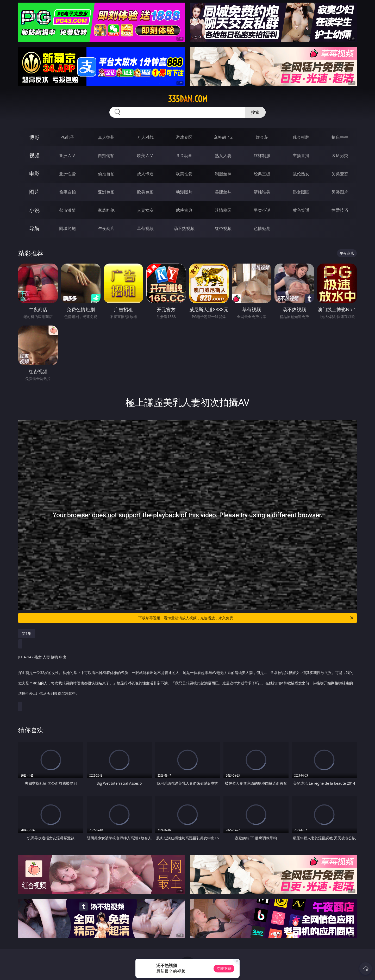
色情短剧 (262, 228)
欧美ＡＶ (145, 155)
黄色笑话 (301, 210)
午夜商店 (106, 228)
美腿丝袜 (223, 192)
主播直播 (301, 155)
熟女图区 (301, 192)
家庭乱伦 (106, 210)
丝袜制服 (262, 155)
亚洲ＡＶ (67, 155)
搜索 (255, 112)
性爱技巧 (340, 210)
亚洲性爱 (67, 174)
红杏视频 (223, 228)
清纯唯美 (262, 192)
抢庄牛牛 (340, 137)
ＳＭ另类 (340, 155)
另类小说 (262, 210)
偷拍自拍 (106, 174)
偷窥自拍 (67, 192)
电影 (34, 174)
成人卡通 (145, 174)
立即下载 (224, 968)
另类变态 (340, 174)
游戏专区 (184, 137)
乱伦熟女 (301, 174)
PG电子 (67, 137)
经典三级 (262, 174)
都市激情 (67, 210)
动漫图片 (184, 192)
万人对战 (145, 137)
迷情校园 (223, 210)
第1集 (27, 633)
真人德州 (106, 137)
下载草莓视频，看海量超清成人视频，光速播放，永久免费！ (246, 618)
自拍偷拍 (106, 155)
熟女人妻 (223, 155)
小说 (34, 210)
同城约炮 (67, 228)
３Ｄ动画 (184, 155)
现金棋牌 (301, 137)
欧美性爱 (184, 174)
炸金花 (262, 137)
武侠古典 (184, 210)
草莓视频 (145, 228)
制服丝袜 (223, 174)
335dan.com (188, 99)
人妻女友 (145, 210)
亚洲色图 (106, 192)
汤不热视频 (184, 228)
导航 (34, 228)
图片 (34, 192)
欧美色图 (145, 192)
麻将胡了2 (223, 137)
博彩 (34, 137)
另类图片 (340, 192)
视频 (34, 155)
